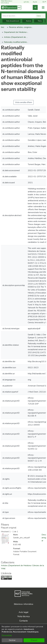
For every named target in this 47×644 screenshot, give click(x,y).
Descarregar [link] (44, 538)
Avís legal (24, 612)
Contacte (23, 621)
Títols (38, 21)
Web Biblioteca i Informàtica (7, 2)
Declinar (12, 640)
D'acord (34, 640)
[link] (35, 7)
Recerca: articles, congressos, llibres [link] (21, 27)
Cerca (41, 16)
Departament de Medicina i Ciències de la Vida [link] (16, 32)
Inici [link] (3, 27)
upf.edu (25, 2)
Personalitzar (7, 635)
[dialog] (23, 634)
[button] (44, 2)
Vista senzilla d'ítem (23, 102)
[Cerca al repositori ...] (19, 16)
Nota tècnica (23, 616)
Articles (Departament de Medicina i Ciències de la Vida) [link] (16, 37)
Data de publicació (11, 21)
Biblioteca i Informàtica (23, 604)
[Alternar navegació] (43, 7)
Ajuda (33, 2)
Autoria (27, 21)
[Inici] (11, 7)
